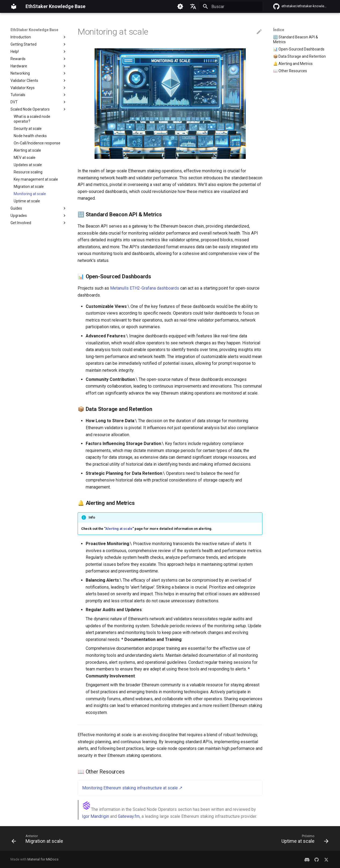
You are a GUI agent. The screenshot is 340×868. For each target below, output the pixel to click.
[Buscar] (231, 6)
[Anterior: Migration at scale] (39, 840)
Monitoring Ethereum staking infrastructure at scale (130, 788)
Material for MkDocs (43, 859)
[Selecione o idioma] (193, 6)
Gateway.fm (129, 816)
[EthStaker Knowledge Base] (14, 6)
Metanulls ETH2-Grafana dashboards (145, 288)
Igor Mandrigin (95, 816)
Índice (279, 30)
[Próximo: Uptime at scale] (303, 840)
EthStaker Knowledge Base (34, 30)
